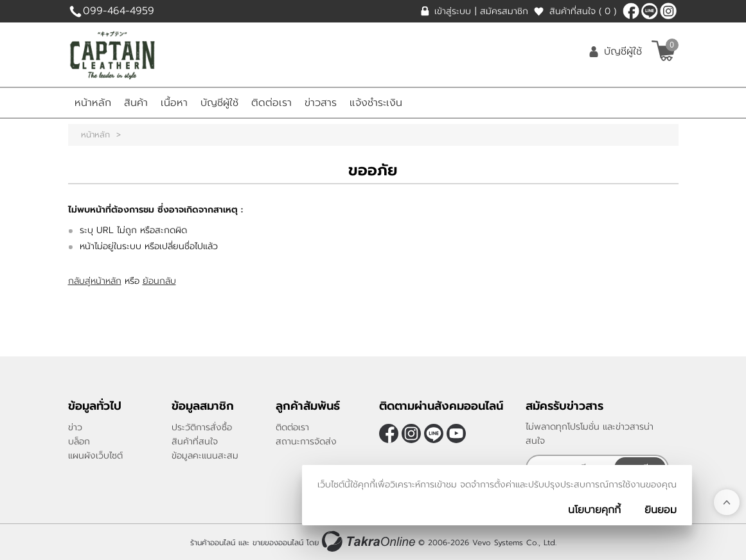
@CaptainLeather (650, 11)
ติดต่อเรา (271, 103)
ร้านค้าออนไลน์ (213, 543)
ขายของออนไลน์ (278, 543)
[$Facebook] (631, 11)
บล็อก (79, 442)
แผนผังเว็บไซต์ (95, 456)
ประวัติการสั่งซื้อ (202, 427)
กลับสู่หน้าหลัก (95, 281)
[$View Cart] (663, 51)
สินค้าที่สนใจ (583, 11)
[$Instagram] (668, 11)
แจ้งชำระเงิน (376, 103)
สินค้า (136, 103)
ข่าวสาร (321, 103)
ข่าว (75, 427)
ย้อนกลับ (159, 281)
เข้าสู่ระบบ (453, 11)
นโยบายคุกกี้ (594, 510)
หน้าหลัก (93, 103)
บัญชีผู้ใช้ (623, 51)
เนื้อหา (174, 103)
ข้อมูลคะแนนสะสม (205, 456)
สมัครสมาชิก (504, 11)
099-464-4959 (119, 11)
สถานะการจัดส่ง (306, 442)
